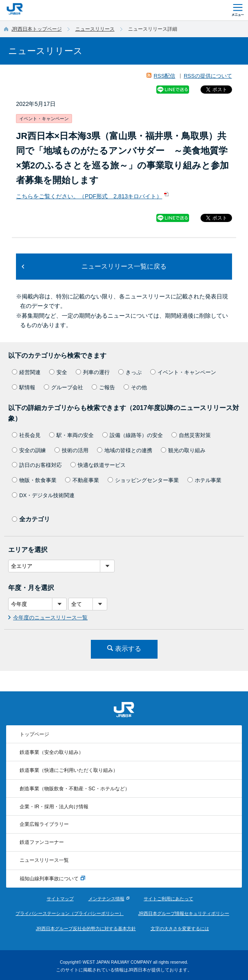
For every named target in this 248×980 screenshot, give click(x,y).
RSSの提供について (208, 76)
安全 (58, 372)
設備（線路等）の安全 (133, 435)
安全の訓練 (29, 450)
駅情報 (24, 387)
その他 (135, 387)
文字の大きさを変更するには (180, 928)
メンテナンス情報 (106, 899)
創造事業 (75, 789)
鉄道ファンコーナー (42, 842)
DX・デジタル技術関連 (43, 495)
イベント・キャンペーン (183, 372)
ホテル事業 (204, 480)
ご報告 (103, 387)
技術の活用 (71, 450)
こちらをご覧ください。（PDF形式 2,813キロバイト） (89, 196)
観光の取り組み (183, 450)
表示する (128, 649)
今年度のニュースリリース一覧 (50, 618)
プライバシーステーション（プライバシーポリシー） (70, 913)
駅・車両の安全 (71, 435)
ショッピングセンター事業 (143, 480)
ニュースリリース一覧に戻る (124, 266)
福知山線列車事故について (52, 878)
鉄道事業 (52, 752)
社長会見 (26, 435)
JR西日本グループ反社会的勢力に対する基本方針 (86, 928)
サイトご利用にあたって (168, 899)
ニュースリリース (95, 29)
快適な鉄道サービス (98, 465)
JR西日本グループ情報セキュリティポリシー (184, 913)
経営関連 (26, 372)
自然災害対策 (191, 435)
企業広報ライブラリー (44, 824)
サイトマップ (60, 899)
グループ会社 (63, 387)
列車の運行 (93, 372)
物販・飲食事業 (34, 480)
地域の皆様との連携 (125, 450)
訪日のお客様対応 (37, 465)
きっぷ (130, 372)
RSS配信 (165, 76)
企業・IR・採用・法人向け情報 (54, 807)
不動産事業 (82, 480)
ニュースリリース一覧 (44, 860)
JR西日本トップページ (37, 29)
